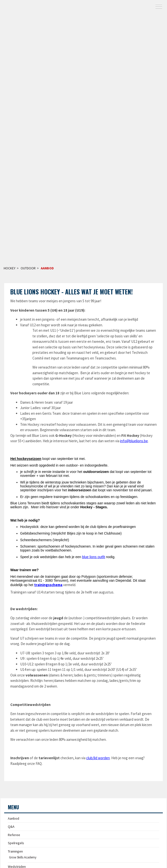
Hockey (10, 268)
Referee (14, 835)
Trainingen (15, 851)
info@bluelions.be (134, 441)
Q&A (11, 827)
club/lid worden (98, 758)
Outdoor (28, 268)
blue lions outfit (93, 557)
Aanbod (47, 268)
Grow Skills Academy (23, 857)
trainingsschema (48, 585)
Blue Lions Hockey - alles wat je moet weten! (71, 292)
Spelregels (16, 843)
